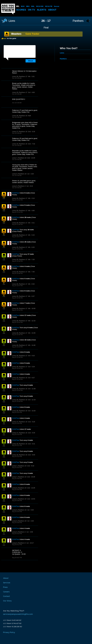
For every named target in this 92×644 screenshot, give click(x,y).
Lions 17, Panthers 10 (20, 132)
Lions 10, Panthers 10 (20, 144)
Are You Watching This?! (8, 9)
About (52, 10)
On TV (32, 10)
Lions (12, 21)
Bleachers (16, 34)
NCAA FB (49, 6)
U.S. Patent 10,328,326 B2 (12, 627)
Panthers (78, 21)
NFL (18, 6)
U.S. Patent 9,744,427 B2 (12, 623)
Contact (7, 596)
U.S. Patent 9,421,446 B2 (12, 620)
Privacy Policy (9, 632)
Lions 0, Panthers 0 (19, 543)
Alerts (42, 10)
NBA (28, 6)
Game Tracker (32, 34)
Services (7, 583)
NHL (33, 6)
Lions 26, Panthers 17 (20, 77)
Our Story (7, 601)
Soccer (57, 6)
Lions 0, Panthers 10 (19, 174)
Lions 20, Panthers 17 (20, 92)
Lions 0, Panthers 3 (19, 186)
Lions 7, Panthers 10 (19, 158)
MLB (23, 6)
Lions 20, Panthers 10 (20, 116)
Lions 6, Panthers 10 (19, 488)
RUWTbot (16, 193)
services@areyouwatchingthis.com (18, 614)
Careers (6, 592)
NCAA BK (40, 6)
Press (5, 587)
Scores (21, 10)
